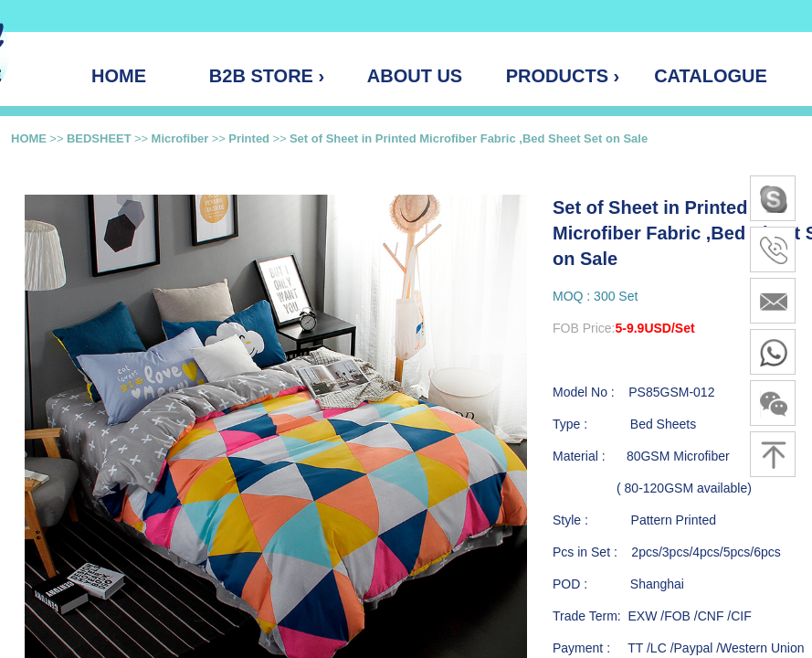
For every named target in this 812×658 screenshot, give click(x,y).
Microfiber (180, 138)
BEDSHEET (99, 138)
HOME (29, 138)
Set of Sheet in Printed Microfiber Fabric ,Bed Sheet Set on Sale (469, 138)
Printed (249, 138)
